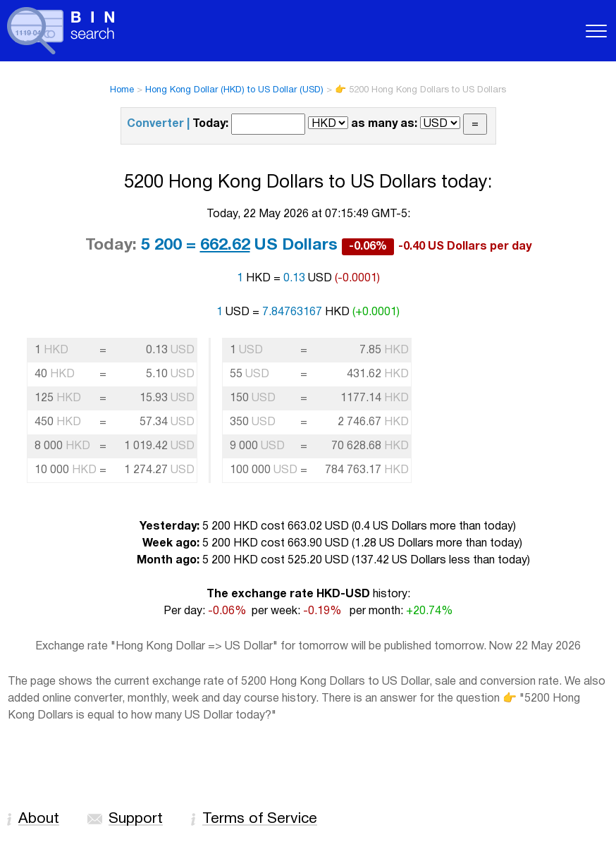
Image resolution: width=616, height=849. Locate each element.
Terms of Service (260, 819)
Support (136, 819)
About (39, 819)
